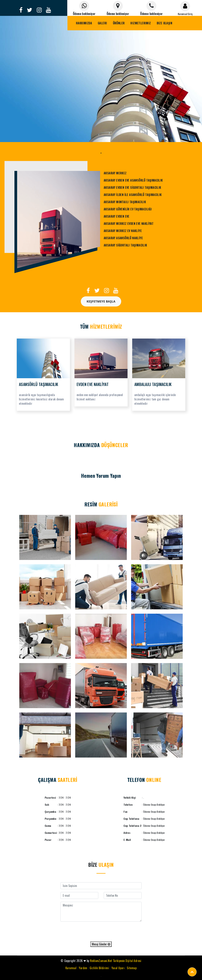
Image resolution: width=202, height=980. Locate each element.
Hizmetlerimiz (141, 23)
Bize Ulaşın (164, 23)
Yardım (83, 968)
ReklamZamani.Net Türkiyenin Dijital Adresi (116, 961)
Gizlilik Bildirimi (99, 968)
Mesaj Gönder (101, 944)
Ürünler (119, 23)
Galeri (102, 23)
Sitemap (132, 968)
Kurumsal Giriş (185, 14)
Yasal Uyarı (118, 968)
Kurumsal (71, 968)
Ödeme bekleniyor (84, 14)
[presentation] (101, 932)
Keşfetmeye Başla (101, 301)
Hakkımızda (84, 23)
